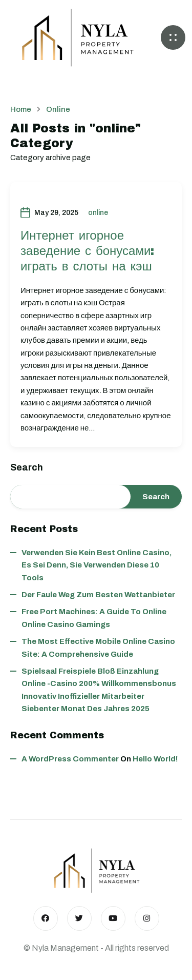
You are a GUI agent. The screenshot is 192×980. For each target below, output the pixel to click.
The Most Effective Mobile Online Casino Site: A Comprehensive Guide (98, 648)
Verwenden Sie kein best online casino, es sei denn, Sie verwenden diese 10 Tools (97, 565)
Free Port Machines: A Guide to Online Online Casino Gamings (94, 618)
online (98, 213)
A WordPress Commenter (70, 759)
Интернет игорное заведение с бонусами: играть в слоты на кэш (87, 251)
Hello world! (155, 759)
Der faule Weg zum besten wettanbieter (98, 595)
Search (27, 467)
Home (21, 109)
